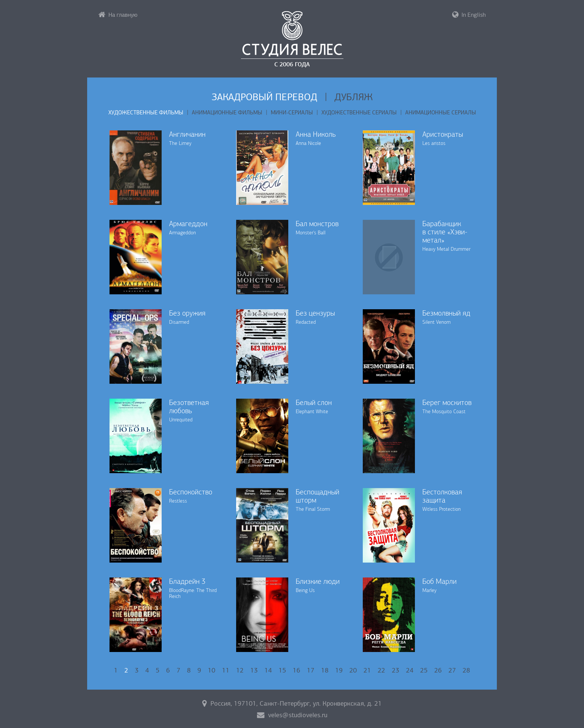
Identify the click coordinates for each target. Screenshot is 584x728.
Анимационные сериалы (441, 113)
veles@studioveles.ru (292, 715)
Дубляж (354, 97)
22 (381, 670)
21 (367, 670)
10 (212, 670)
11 (226, 670)
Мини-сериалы (292, 113)
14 (268, 670)
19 (339, 670)
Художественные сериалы (359, 113)
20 (353, 670)
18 (325, 670)
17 (311, 670)
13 (254, 670)
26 (438, 670)
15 (282, 670)
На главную (118, 15)
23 (396, 670)
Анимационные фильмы (227, 113)
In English (469, 15)
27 (452, 670)
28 (466, 670)
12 (240, 670)
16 (296, 670)
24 (410, 670)
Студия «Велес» (292, 39)
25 (424, 670)
